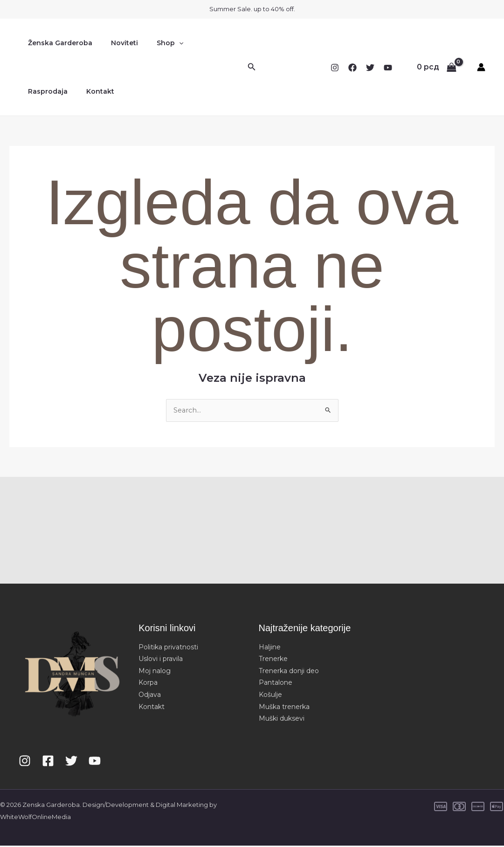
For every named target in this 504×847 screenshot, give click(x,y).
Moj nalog (155, 672)
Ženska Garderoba (57, 43)
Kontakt (39, 91)
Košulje (270, 696)
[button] (165, 43)
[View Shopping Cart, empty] (436, 67)
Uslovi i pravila (161, 660)
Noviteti (116, 43)
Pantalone (276, 684)
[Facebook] (352, 68)
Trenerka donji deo (289, 672)
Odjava (150, 696)
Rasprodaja (202, 43)
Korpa (148, 684)
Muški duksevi (282, 720)
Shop (156, 43)
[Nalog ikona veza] (481, 67)
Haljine (270, 648)
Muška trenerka (284, 708)
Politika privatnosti (168, 648)
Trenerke (273, 660)
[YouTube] (388, 68)
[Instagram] (335, 68)
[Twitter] (370, 68)
